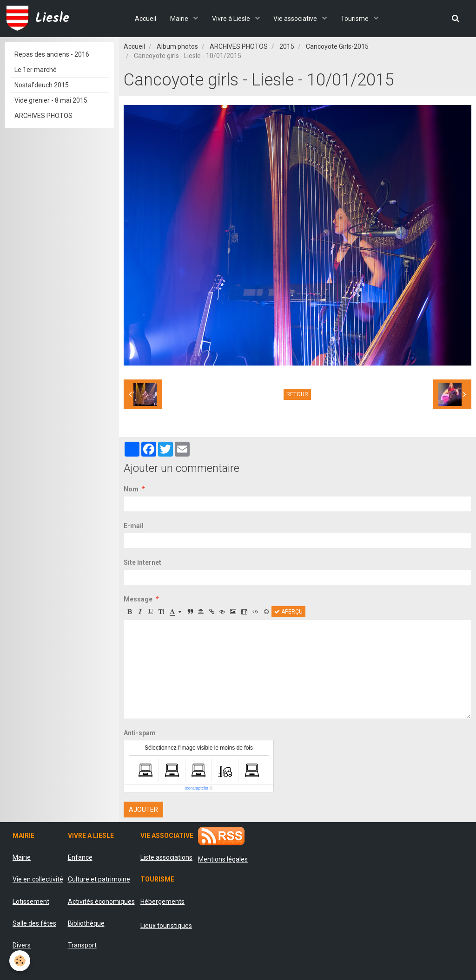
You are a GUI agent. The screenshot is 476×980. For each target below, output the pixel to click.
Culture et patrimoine (99, 879)
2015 (287, 46)
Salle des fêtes (34, 923)
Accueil (145, 19)
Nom (131, 489)
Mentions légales (223, 859)
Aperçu (288, 612)
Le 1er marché (36, 70)
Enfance (80, 857)
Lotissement (31, 902)
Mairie (180, 19)
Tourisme (356, 19)
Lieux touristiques (166, 926)
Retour (297, 394)
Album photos (177, 46)
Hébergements (162, 902)
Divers (22, 945)
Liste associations (166, 857)
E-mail (134, 526)
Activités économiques (101, 902)
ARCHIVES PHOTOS (239, 46)
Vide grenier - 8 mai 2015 (51, 100)
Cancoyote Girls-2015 (337, 46)
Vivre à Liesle (232, 19)
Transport (82, 945)
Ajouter (143, 810)
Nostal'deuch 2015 (42, 85)
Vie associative (296, 19)
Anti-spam (140, 733)
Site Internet (142, 562)
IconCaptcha (197, 788)
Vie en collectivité (38, 879)
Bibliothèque (86, 923)
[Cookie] (20, 961)
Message (138, 599)
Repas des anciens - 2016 (52, 54)
